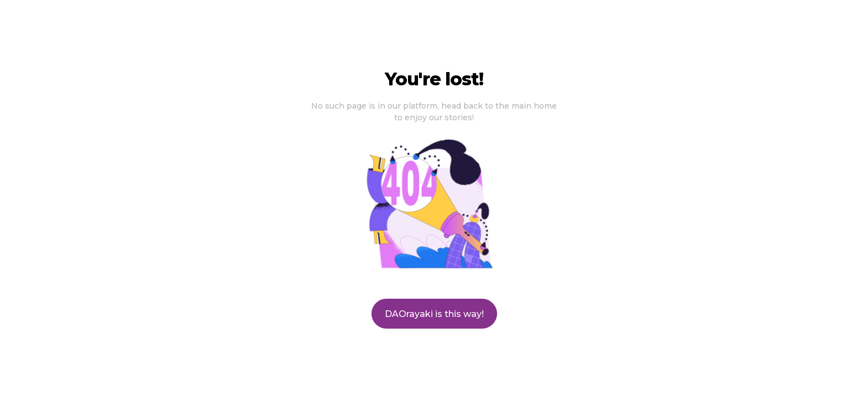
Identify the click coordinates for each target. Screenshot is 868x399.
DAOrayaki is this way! (434, 314)
